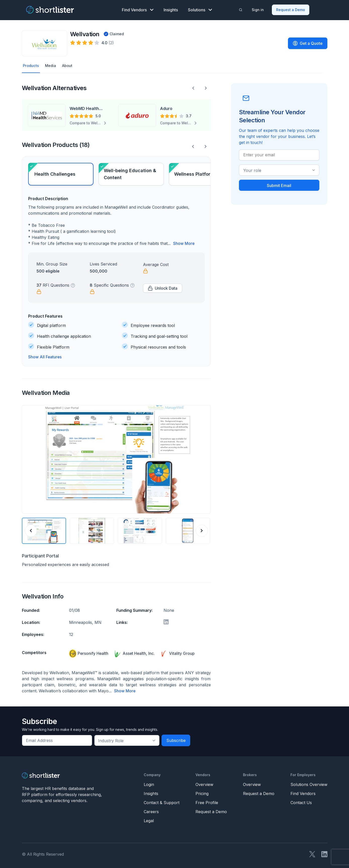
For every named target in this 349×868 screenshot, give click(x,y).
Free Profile (207, 801)
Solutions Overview (309, 783)
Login (149, 783)
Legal (149, 819)
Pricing (202, 792)
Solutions (200, 9)
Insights (171, 9)
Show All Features (45, 356)
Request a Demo (291, 9)
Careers (151, 810)
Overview (204, 783)
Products (31, 65)
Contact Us (301, 801)
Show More (184, 243)
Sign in (258, 9)
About (69, 65)
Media (52, 65)
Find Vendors (138, 9)
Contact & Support (162, 801)
